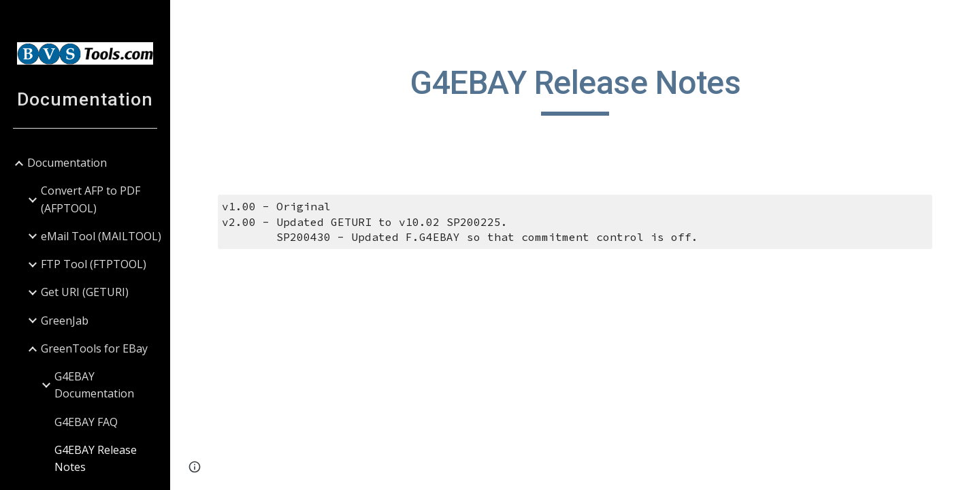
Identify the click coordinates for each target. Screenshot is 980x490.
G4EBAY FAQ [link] (86, 422)
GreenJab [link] (65, 321)
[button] (964, 19)
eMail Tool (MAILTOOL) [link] (101, 236)
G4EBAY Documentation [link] (94, 385)
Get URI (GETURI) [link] (85, 292)
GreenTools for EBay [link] (94, 348)
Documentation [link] (67, 163)
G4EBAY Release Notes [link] (96, 458)
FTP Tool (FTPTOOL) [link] (94, 264)
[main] (575, 89)
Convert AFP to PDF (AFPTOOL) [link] (91, 199)
